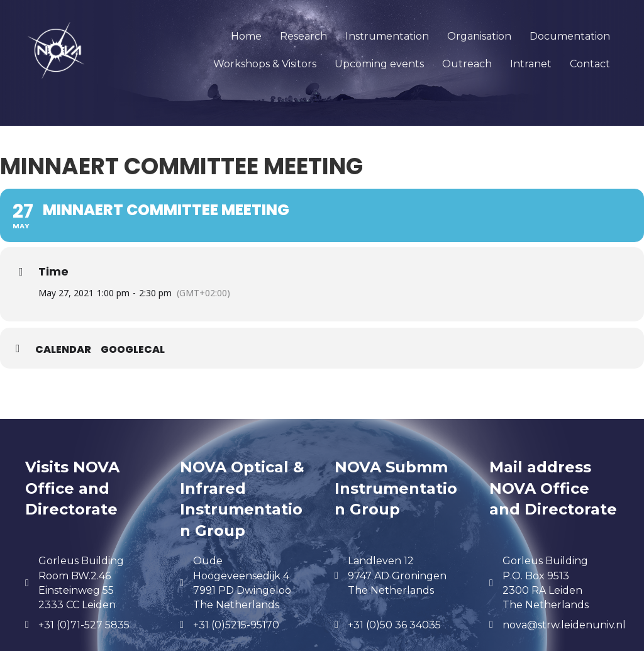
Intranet (531, 64)
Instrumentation (387, 36)
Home (246, 36)
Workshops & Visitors (265, 64)
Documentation (570, 36)
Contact (590, 64)
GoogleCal (133, 350)
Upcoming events (379, 64)
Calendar (63, 350)
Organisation (479, 36)
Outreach (467, 64)
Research (303, 36)
